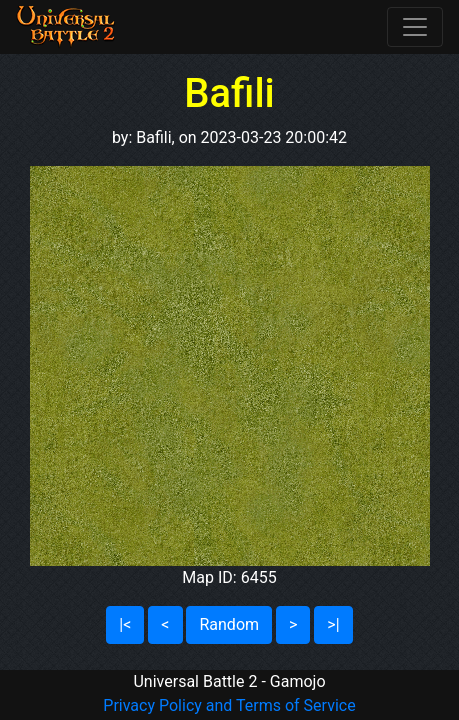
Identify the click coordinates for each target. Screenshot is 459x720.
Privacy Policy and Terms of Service (229, 705)
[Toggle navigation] (415, 27)
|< (125, 624)
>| (333, 624)
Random (229, 624)
